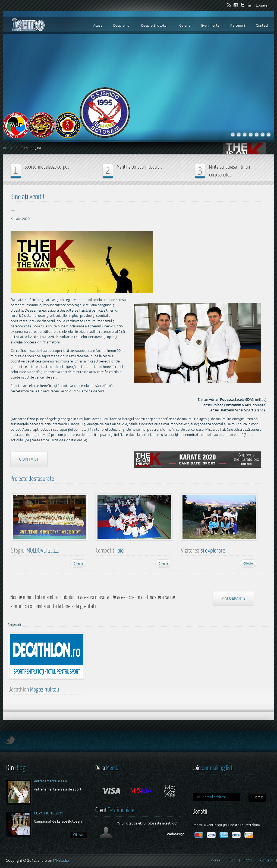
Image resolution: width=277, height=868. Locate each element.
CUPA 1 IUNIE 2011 (48, 813)
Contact (29, 459)
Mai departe (233, 598)
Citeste (78, 563)
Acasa (8, 148)
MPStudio (61, 860)
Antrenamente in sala (51, 781)
